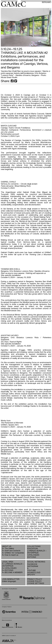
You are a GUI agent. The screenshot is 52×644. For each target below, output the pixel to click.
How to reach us (11, 555)
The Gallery (9, 549)
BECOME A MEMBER (14, 573)
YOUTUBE (32, 571)
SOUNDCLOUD (33, 573)
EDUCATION (33, 549)
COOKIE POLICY (34, 581)
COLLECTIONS (34, 546)
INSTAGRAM (33, 566)
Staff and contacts (12, 551)
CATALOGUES (33, 555)
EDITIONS (32, 557)
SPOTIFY (31, 575)
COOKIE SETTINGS (36, 583)
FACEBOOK (32, 564)
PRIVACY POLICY (35, 579)
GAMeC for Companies (14, 553)
